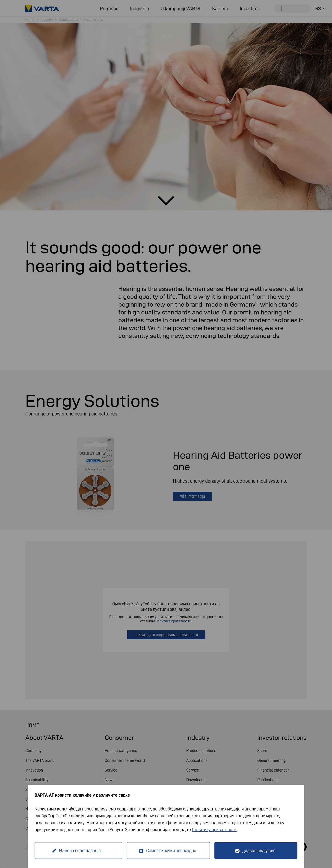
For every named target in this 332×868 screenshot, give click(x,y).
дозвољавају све (259, 851)
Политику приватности (214, 830)
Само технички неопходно (171, 851)
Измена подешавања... (81, 851)
